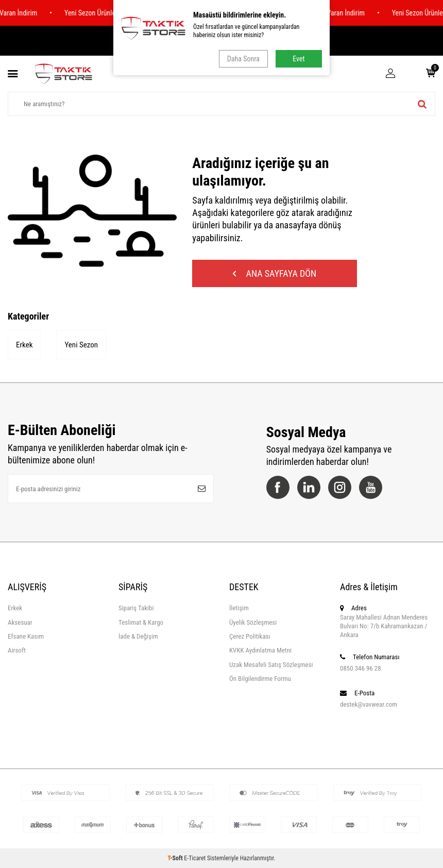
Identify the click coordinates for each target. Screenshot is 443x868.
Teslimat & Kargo (141, 622)
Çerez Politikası (250, 636)
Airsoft (17, 650)
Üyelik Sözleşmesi (253, 622)
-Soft (176, 858)
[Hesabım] (390, 74)
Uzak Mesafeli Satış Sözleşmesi (271, 665)
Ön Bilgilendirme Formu (260, 679)
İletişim (239, 608)
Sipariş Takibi (136, 608)
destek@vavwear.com (369, 704)
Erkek (24, 345)
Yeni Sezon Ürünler (93, 13)
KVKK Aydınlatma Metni (260, 650)
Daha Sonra (243, 59)
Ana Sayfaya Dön (275, 273)
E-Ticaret (195, 858)
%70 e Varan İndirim (339, 13)
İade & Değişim (138, 636)
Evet (299, 59)
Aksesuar (20, 622)
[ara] (422, 104)
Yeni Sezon (81, 345)
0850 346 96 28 (361, 668)
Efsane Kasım (26, 636)
